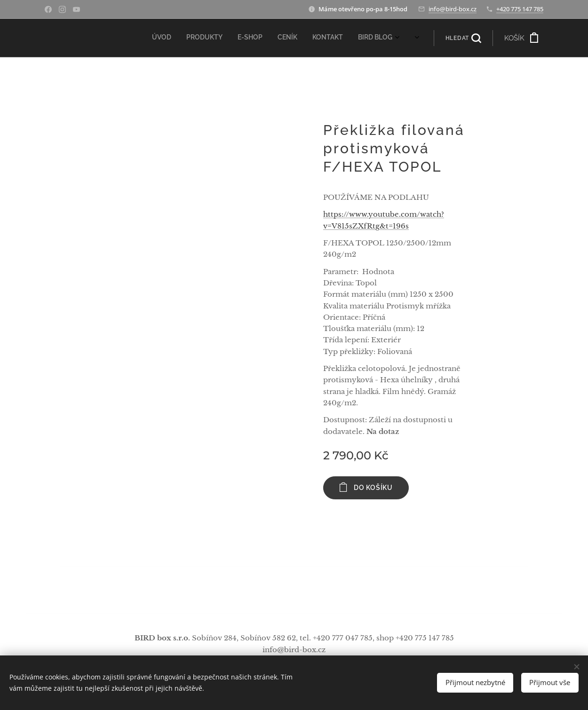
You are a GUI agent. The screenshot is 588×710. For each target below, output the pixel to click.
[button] (463, 38)
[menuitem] (290, 38)
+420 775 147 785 (520, 9)
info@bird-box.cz (453, 9)
